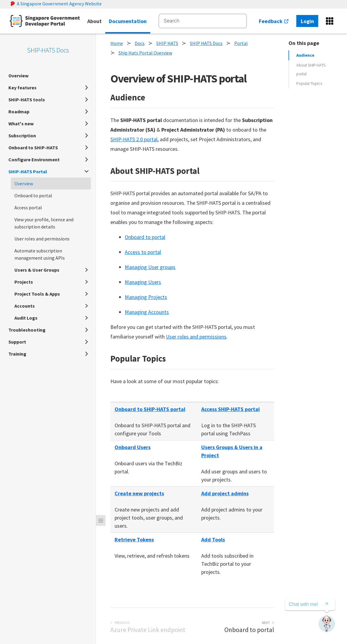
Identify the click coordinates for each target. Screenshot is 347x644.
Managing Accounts (147, 312)
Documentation (128, 21)
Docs (140, 43)
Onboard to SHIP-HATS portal (150, 409)
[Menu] (101, 520)
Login (307, 21)
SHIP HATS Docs (206, 43)
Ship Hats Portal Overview (145, 53)
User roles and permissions (196, 337)
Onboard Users (133, 447)
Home (117, 43)
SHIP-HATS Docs (48, 50)
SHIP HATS (167, 43)
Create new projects (139, 493)
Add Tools (213, 540)
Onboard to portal (145, 237)
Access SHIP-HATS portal (230, 409)
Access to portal (143, 252)
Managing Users (143, 282)
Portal (241, 43)
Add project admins (225, 493)
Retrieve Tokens (134, 540)
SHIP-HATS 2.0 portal (134, 139)
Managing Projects (146, 297)
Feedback (274, 21)
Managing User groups (150, 267)
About (94, 21)
